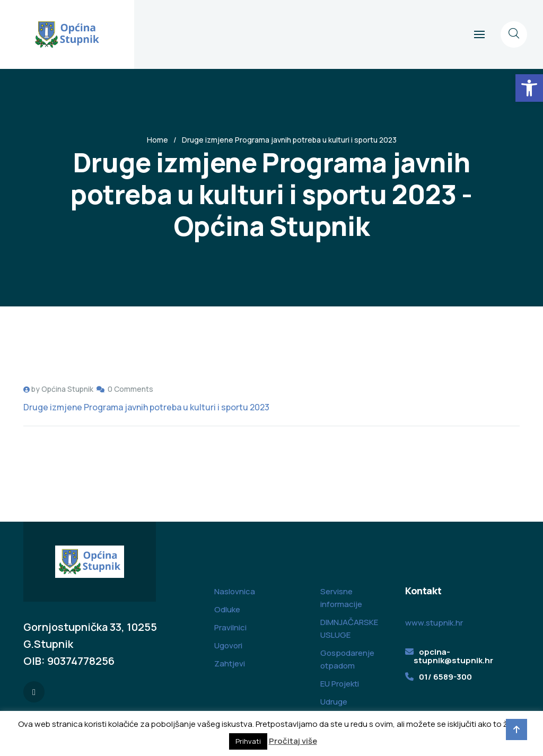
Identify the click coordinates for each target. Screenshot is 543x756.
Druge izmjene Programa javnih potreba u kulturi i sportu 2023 (146, 407)
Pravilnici (230, 627)
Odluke (227, 609)
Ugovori (228, 645)
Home (157, 140)
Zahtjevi (230, 663)
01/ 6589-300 (445, 677)
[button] (529, 88)
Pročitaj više (293, 741)
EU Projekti (340, 684)
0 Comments (130, 389)
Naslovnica (235, 591)
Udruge (334, 702)
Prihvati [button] (248, 741)
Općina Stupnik (67, 389)
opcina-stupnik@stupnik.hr (453, 656)
